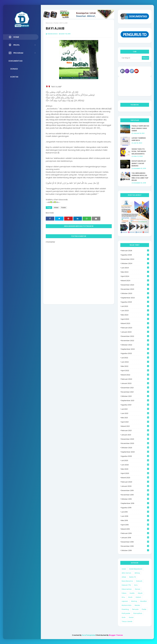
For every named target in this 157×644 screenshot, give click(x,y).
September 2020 (135, 452)
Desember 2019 (135, 490)
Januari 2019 (135, 538)
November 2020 (135, 443)
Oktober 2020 (135, 448)
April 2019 (135, 525)
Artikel (56, 208)
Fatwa (124, 593)
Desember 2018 (135, 542)
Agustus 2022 (135, 353)
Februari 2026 (135, 251)
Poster (56, 23)
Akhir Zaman (126, 573)
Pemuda (135, 609)
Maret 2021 (135, 426)
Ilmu (123, 597)
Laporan (125, 601)
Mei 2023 (135, 315)
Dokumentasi (127, 589)
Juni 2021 (135, 413)
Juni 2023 (135, 311)
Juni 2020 (135, 465)
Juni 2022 (135, 362)
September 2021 (135, 401)
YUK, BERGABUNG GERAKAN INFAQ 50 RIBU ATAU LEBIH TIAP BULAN (140, 177)
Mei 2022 (135, 366)
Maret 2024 (135, 281)
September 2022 (135, 349)
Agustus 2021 (135, 405)
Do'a (136, 585)
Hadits (132, 593)
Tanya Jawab (127, 621)
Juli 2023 (135, 306)
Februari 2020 (135, 482)
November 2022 (135, 341)
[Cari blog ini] (131, 58)
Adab (124, 569)
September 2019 (135, 503)
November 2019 (135, 495)
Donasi (138, 589)
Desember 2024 (135, 259)
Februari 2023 (135, 328)
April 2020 (135, 473)
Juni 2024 (135, 268)
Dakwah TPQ (126, 585)
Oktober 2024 (135, 263)
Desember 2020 (135, 439)
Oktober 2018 (135, 550)
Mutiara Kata (127, 605)
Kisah (130, 597)
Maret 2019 (135, 529)
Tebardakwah (52, 34)
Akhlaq (137, 573)
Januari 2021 (135, 435)
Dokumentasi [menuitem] (16, 61)
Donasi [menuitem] (14, 69)
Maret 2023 (135, 323)
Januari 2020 (135, 486)
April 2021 (135, 422)
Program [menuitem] (16, 53)
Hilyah (140, 593)
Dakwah (139, 581)
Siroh (124, 617)
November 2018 (135, 546)
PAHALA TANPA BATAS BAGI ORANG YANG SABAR (140, 128)
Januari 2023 (135, 332)
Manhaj (134, 601)
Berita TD (133, 577)
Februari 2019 (135, 533)
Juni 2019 (135, 516)
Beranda (49, 23)
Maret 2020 (135, 478)
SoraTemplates (89, 635)
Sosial (131, 617)
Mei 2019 (135, 520)
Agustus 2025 (135, 255)
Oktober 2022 (135, 345)
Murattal (143, 601)
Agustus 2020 (135, 456)
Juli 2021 (135, 409)
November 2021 (135, 392)
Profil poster (126, 613)
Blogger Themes (116, 635)
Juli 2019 (135, 512)
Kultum (138, 597)
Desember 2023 (135, 285)
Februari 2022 (135, 379)
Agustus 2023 (135, 302)
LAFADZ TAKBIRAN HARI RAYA (139, 139)
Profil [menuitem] (14, 45)
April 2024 (135, 276)
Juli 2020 (135, 460)
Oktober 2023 (135, 293)
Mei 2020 (135, 469)
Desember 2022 (135, 336)
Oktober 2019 (135, 499)
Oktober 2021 (135, 396)
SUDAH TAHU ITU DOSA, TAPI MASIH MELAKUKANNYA (139, 151)
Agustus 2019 (135, 508)
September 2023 (135, 298)
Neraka (137, 605)
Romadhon (138, 613)
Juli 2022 (135, 358)
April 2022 (135, 371)
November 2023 (135, 289)
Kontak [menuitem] (14, 77)
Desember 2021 (135, 388)
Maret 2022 (135, 375)
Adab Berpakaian (136, 569)
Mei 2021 (135, 418)
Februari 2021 (135, 430)
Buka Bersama (127, 581)
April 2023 (135, 319)
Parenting (125, 609)
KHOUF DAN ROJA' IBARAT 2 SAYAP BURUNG (139, 163)
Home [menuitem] (14, 37)
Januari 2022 (135, 383)
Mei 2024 (135, 272)
